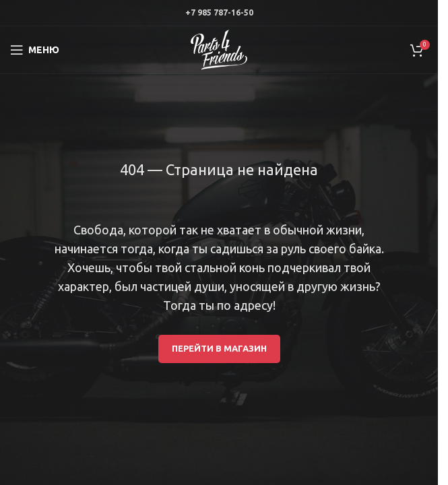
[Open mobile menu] (35, 50)
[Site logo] (219, 49)
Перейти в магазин (219, 348)
